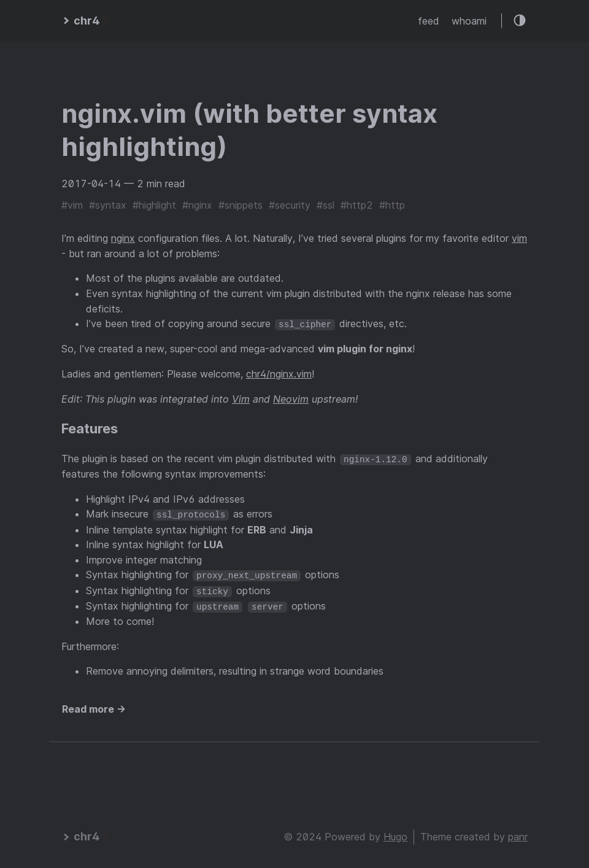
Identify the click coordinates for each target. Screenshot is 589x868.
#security (290, 205)
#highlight (154, 205)
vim (519, 238)
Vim (241, 398)
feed (429, 21)
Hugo (395, 835)
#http (392, 205)
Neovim (291, 398)
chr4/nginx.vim (279, 374)
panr (518, 835)
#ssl (325, 205)
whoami (469, 21)
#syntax (108, 205)
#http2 (357, 205)
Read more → (94, 707)
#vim (72, 205)
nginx (123, 238)
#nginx (197, 205)
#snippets (241, 205)
